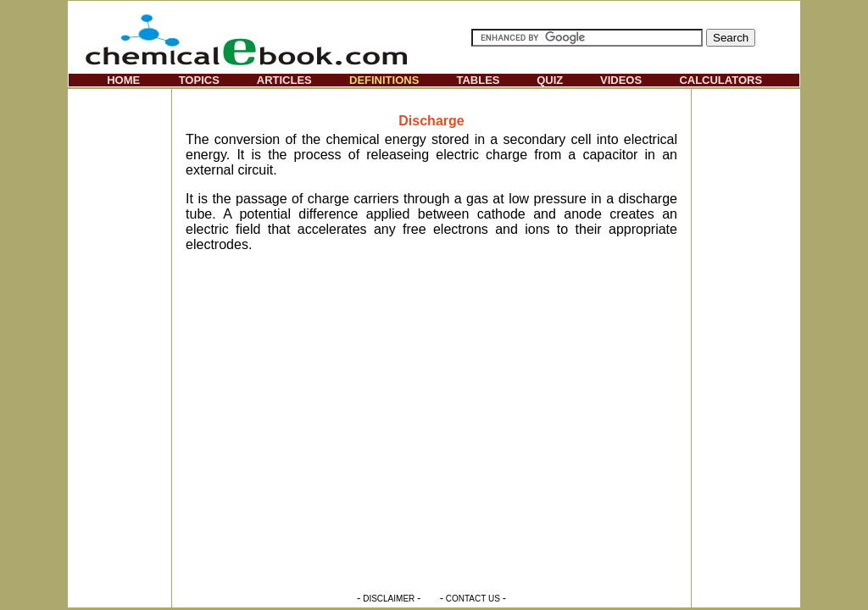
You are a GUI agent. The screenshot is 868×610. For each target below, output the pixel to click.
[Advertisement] (120, 344)
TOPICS (199, 80)
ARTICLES (284, 80)
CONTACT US (473, 599)
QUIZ (550, 80)
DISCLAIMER (389, 599)
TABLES (478, 80)
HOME (123, 80)
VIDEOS (621, 80)
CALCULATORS (721, 80)
